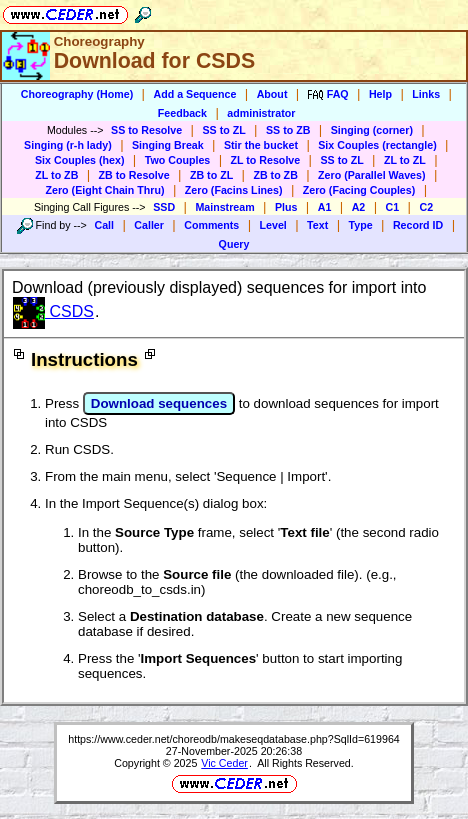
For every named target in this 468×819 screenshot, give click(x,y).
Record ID (418, 225)
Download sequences (159, 403)
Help (380, 94)
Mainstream (224, 207)
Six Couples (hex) (79, 160)
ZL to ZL (405, 160)
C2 (426, 207)
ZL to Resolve (266, 160)
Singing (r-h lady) (68, 145)
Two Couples (178, 160)
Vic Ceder (224, 763)
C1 (393, 207)
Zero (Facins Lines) (234, 190)
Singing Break (168, 145)
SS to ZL (223, 130)
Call (104, 225)
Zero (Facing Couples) (359, 190)
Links (426, 94)
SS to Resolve (146, 130)
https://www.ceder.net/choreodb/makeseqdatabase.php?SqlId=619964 (233, 739)
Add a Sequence (194, 94)
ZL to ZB (56, 175)
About (272, 94)
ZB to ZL (211, 175)
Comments (211, 225)
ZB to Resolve (134, 175)
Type (361, 225)
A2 (359, 207)
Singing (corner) (372, 130)
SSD (164, 207)
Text (317, 225)
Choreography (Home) (77, 94)
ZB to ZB (275, 175)
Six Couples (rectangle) (377, 145)
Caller (149, 225)
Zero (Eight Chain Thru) (105, 190)
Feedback (182, 113)
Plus (286, 207)
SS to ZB (288, 130)
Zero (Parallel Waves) (371, 175)
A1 (325, 207)
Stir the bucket (261, 145)
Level (273, 225)
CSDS (53, 311)
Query (234, 244)
